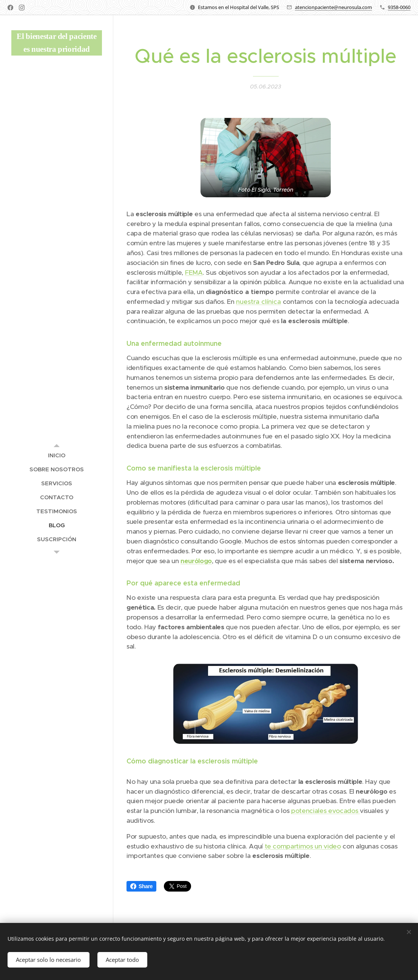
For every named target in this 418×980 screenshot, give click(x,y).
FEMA (194, 272)
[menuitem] (57, 455)
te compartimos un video (303, 846)
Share (141, 886)
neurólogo (196, 561)
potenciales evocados (325, 811)
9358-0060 (399, 7)
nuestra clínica (258, 302)
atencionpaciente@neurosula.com (333, 7)
